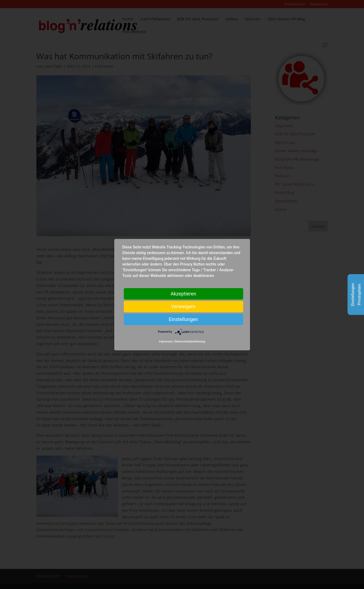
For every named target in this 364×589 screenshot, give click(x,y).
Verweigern (183, 306)
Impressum (166, 342)
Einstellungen (183, 319)
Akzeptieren (183, 293)
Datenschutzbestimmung (190, 342)
